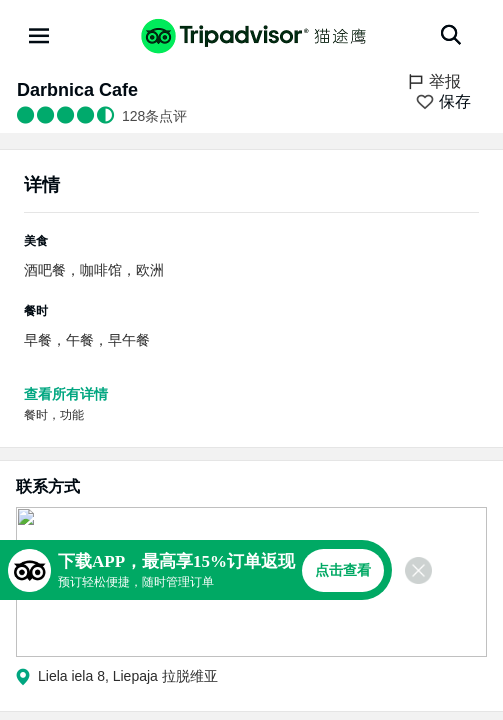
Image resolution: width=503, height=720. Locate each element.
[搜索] (451, 35)
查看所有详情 (66, 394)
